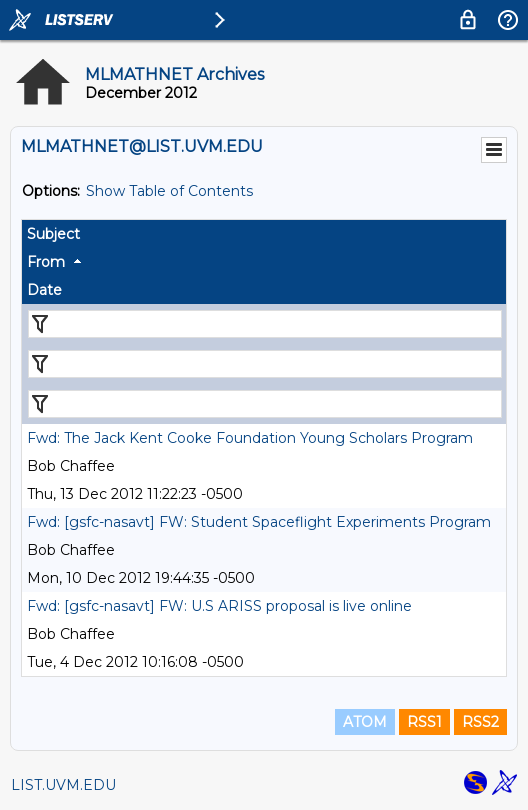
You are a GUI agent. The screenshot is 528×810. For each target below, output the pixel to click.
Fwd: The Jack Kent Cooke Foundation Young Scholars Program (250, 438)
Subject (53, 234)
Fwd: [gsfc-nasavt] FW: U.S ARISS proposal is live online (219, 606)
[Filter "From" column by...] (265, 364)
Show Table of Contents (169, 191)
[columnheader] (264, 234)
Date (44, 290)
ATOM (365, 722)
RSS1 (424, 722)
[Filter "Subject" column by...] (265, 324)
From (46, 262)
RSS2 (480, 722)
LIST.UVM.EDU (63, 785)
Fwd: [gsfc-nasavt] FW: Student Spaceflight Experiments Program (259, 522)
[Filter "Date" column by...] (265, 404)
